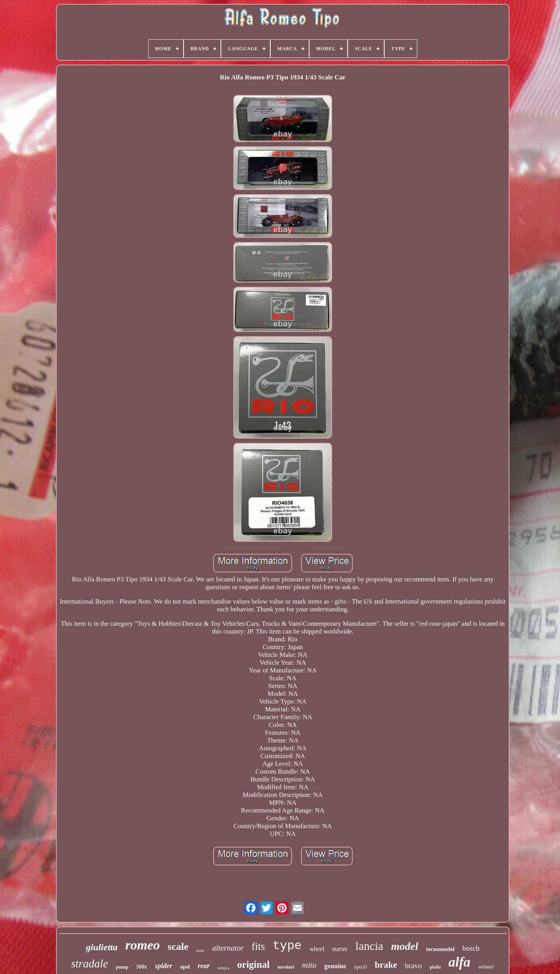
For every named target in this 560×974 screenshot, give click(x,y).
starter (340, 949)
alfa (459, 962)
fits (258, 946)
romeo (143, 945)
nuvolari (286, 967)
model (404, 946)
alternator (228, 948)
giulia (435, 967)
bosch (471, 948)
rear (204, 966)
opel (185, 967)
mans (200, 950)
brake (386, 965)
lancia (369, 946)
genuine (335, 966)
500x (142, 967)
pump (122, 967)
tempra (223, 968)
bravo (413, 966)
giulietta (102, 947)
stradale (90, 963)
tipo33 (361, 967)
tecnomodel (440, 949)
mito (309, 965)
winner (486, 967)
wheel (317, 949)
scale (178, 947)
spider (164, 966)
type (287, 946)
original (253, 964)
